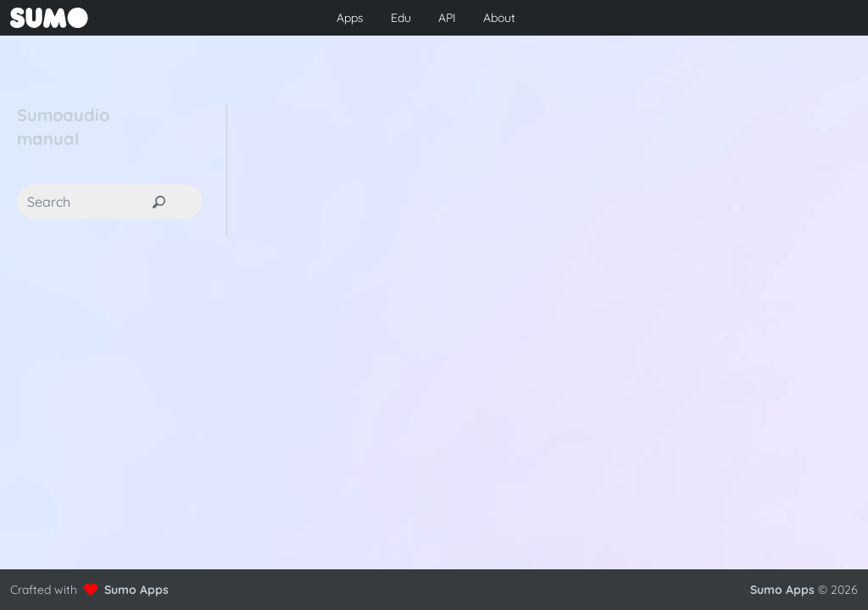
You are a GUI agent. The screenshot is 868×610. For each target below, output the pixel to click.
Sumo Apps (136, 590)
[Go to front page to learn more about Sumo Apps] (149, 18)
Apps (350, 18)
